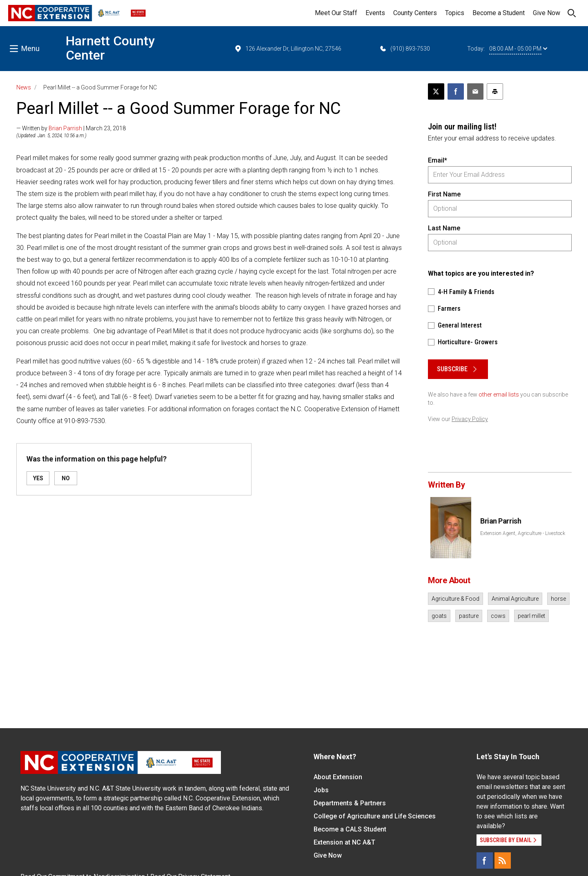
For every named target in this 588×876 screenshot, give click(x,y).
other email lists (499, 395)
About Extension (338, 777)
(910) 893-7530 (404, 49)
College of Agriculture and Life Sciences (375, 816)
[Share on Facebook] (456, 91)
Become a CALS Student (350, 829)
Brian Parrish (65, 128)
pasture (469, 616)
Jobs (321, 790)
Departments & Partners (350, 803)
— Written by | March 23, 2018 (71, 128)
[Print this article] (495, 91)
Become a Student (499, 13)
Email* (438, 160)
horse (558, 599)
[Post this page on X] (436, 91)
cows (498, 616)
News (24, 87)
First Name (444, 194)
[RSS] (503, 860)
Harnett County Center (110, 48)
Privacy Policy (470, 419)
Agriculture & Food (455, 599)
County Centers (415, 13)
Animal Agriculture (515, 599)
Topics (455, 13)
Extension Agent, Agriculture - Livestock (523, 533)
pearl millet (531, 616)
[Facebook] (485, 860)
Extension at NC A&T (344, 842)
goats (439, 616)
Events (375, 13)
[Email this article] (475, 91)
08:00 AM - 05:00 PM (518, 49)
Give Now (547, 13)
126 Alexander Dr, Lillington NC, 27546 (288, 49)
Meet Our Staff (336, 13)
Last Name (444, 228)
